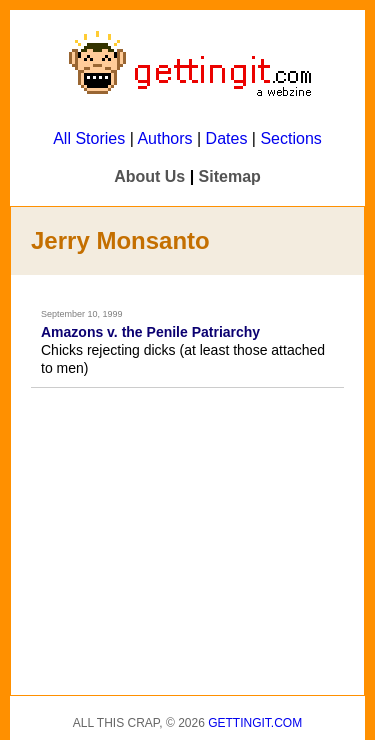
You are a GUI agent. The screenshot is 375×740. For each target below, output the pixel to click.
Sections (290, 138)
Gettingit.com (255, 723)
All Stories (89, 138)
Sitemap (230, 176)
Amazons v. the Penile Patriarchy (150, 332)
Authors (164, 138)
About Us (149, 176)
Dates (227, 138)
